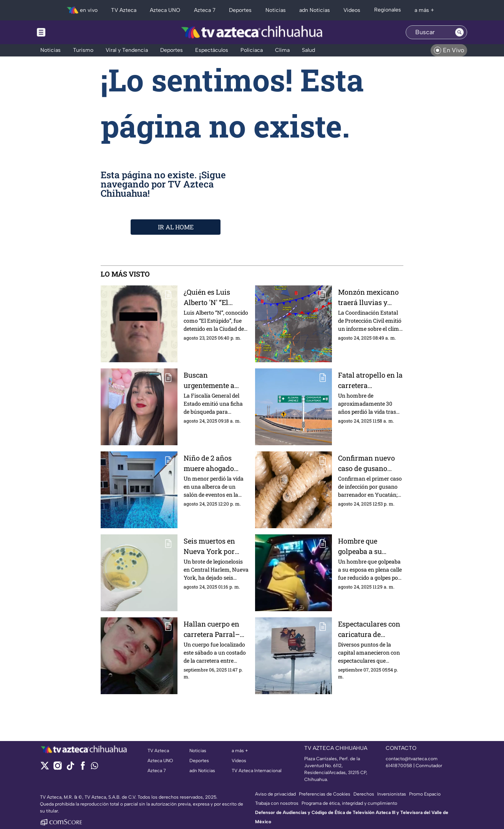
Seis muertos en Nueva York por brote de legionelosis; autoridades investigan (209, 546)
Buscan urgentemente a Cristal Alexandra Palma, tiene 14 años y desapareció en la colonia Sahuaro (215, 380)
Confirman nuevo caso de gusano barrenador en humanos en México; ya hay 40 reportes (367, 463)
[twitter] (45, 768)
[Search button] (459, 32)
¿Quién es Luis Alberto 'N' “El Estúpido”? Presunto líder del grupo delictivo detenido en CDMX (214, 297)
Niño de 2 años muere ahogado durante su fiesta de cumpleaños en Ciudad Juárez (215, 463)
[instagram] (57, 768)
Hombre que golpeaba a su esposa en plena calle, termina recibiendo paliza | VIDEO (368, 546)
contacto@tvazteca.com (412, 759)
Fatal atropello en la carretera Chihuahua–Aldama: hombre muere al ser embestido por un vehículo (370, 380)
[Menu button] (68, 32)
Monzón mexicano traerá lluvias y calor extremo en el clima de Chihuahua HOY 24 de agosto (369, 297)
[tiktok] (70, 768)
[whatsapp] (94, 767)
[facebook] (83, 768)
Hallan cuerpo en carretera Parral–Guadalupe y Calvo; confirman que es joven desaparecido (215, 629)
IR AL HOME (176, 227)
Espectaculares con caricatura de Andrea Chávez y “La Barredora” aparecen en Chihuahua (369, 629)
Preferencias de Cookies (325, 794)
